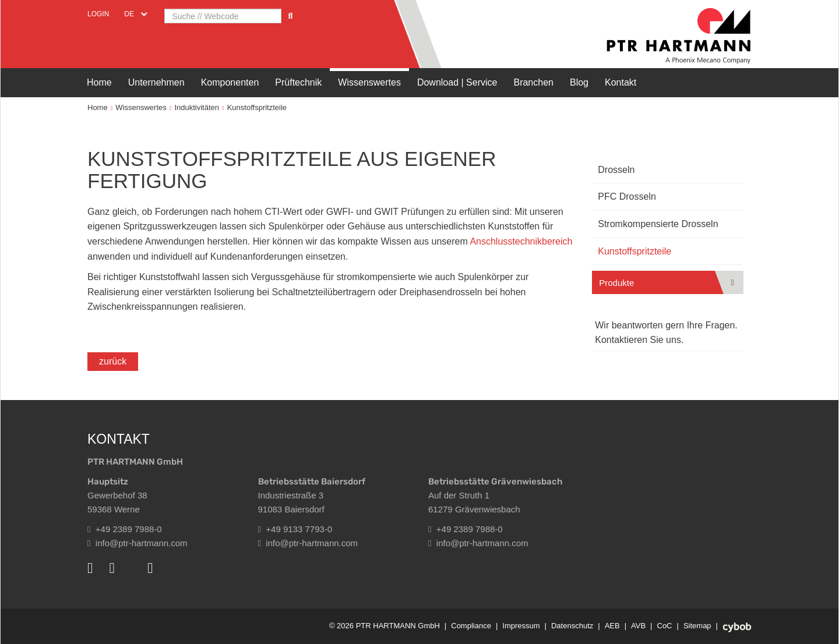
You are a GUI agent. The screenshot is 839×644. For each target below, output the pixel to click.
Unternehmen (156, 82)
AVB (638, 626)
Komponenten (230, 82)
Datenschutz (572, 626)
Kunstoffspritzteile (257, 107)
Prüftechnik (298, 82)
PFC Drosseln (627, 197)
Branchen (533, 82)
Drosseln (616, 170)
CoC (665, 626)
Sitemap (697, 626)
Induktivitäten (197, 107)
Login (98, 14)
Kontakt (621, 82)
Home (99, 82)
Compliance (471, 626)
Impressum (521, 626)
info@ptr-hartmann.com (138, 543)
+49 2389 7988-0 (125, 529)
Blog (579, 82)
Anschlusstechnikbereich (521, 241)
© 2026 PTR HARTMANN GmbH (385, 626)
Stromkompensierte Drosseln (658, 224)
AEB (612, 626)
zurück (113, 361)
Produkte (616, 283)
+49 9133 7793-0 (295, 529)
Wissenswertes (369, 82)
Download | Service (457, 82)
